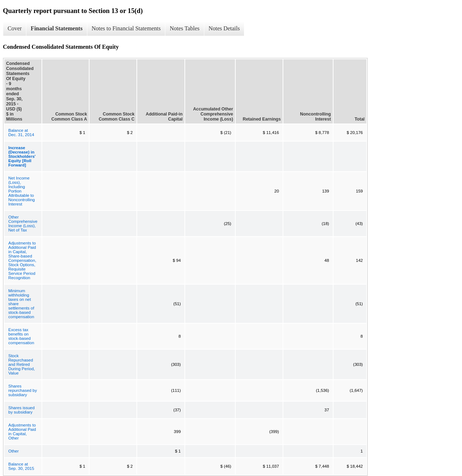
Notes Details (224, 28)
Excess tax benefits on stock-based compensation (21, 336)
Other (14, 451)
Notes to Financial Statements (126, 28)
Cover (15, 28)
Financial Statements (57, 28)
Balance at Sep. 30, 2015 (21, 466)
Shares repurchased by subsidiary (23, 390)
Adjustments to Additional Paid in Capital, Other (22, 432)
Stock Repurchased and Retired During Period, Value (22, 364)
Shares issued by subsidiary (21, 410)
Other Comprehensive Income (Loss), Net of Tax (23, 224)
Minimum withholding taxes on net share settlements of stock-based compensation (21, 304)
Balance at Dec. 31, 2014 (21, 133)
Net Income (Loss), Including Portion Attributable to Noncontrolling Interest (22, 191)
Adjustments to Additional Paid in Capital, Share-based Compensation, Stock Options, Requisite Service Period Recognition (22, 260)
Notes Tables (185, 28)
